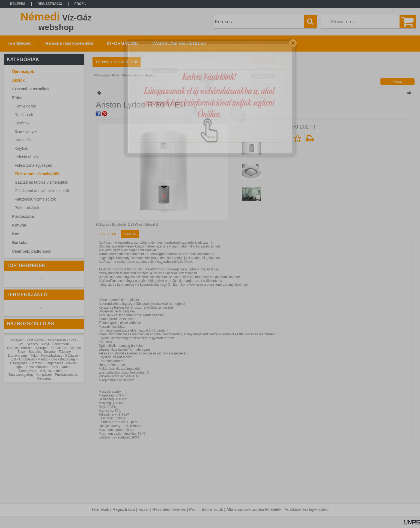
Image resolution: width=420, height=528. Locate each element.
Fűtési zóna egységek (33, 165)
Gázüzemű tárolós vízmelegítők (41, 182)
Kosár (144, 509)
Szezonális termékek (31, 89)
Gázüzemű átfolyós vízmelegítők (42, 191)
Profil (194, 509)
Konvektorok (25, 106)
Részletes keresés (169, 509)
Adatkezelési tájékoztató (306, 509)
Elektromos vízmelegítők (37, 174)
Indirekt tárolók (27, 157)
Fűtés (116, 75)
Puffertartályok (27, 208)
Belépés (18, 4)
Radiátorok (24, 115)
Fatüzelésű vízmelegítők (35, 199)
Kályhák (21, 148)
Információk (212, 509)
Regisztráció (124, 509)
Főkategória (102, 75)
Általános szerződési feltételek (254, 509)
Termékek (100, 509)
